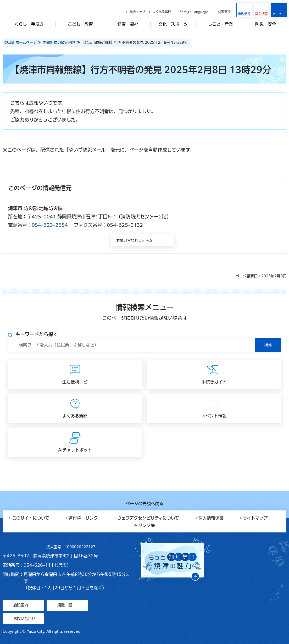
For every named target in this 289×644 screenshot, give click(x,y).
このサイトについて (31, 518)
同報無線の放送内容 (59, 42)
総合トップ (137, 12)
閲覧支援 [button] (224, 12)
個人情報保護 (211, 518)
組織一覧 (65, 605)
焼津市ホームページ (21, 42)
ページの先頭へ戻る (144, 504)
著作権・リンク (83, 518)
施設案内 (21, 605)
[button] (262, 10)
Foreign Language (194, 12)
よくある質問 (162, 12)
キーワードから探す (37, 334)
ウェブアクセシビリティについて (148, 518)
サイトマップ (255, 518)
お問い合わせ (24, 619)
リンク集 (147, 525)
